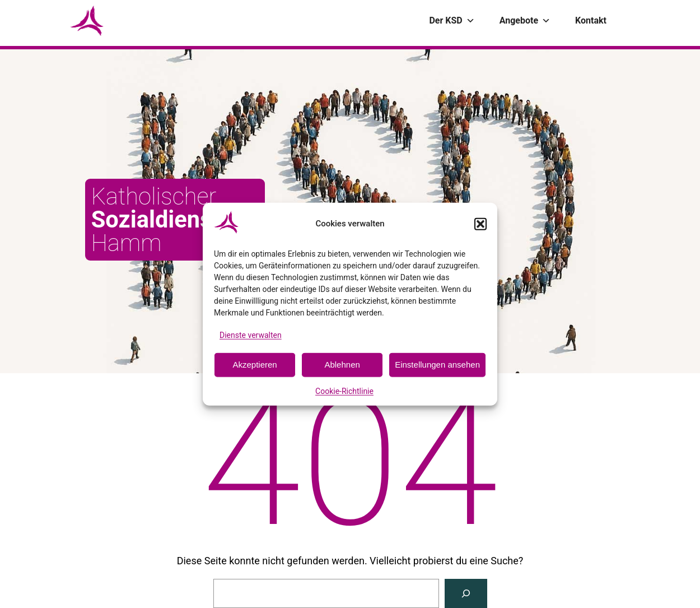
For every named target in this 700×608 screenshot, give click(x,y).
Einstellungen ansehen (437, 365)
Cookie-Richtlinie (344, 391)
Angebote (525, 21)
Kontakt (591, 20)
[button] (480, 224)
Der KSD (452, 21)
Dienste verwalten (251, 335)
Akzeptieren (255, 365)
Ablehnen (342, 365)
